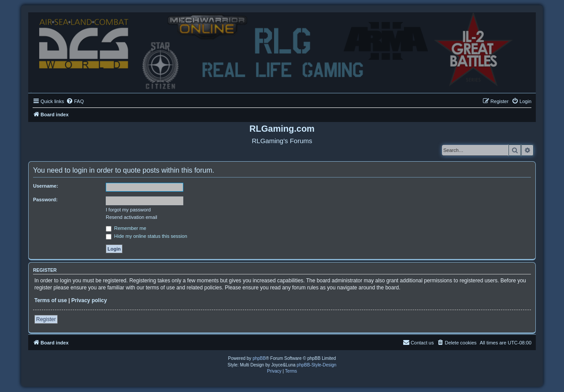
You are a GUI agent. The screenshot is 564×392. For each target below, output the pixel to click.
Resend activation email (132, 217)
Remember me (126, 228)
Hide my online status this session (147, 236)
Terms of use (51, 300)
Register (46, 319)
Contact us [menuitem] (418, 342)
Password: (45, 200)
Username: (46, 186)
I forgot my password (128, 210)
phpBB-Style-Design (316, 365)
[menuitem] (75, 101)
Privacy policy (89, 300)
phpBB (259, 358)
